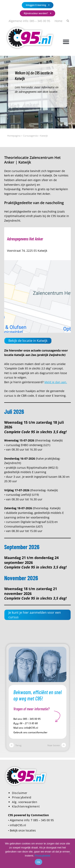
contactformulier (38, 732)
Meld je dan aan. (56, 382)
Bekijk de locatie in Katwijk (28, 341)
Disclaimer (20, 793)
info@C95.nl (31, 728)
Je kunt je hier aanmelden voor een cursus (35, 615)
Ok (38, 862)
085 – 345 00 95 (32, 719)
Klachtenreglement (26, 806)
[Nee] (70, 853)
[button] (66, 42)
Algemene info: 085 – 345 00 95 (29, 21)
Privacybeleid (22, 797)
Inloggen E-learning (38, 5)
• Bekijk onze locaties (22, 830)
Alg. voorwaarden (25, 802)
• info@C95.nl (17, 825)
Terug (15, 745)
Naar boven (57, 745)
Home (58, 21)
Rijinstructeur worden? (37, 13)
